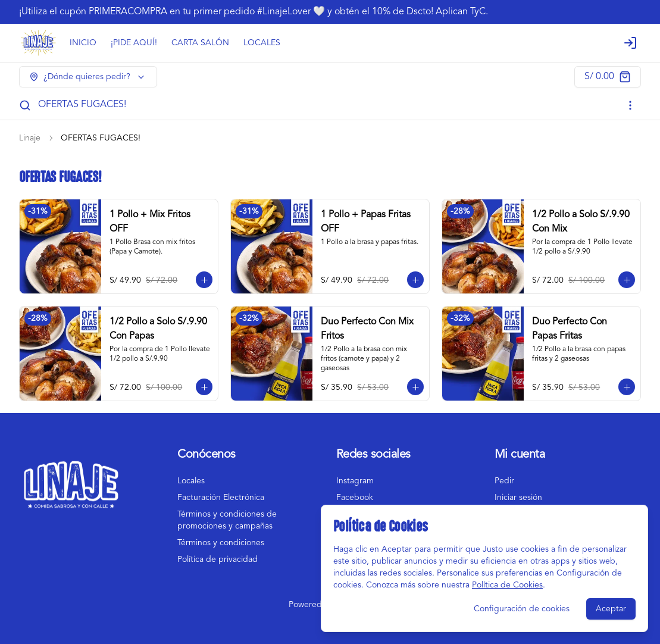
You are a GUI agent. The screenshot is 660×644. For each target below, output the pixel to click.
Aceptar (611, 609)
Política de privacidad (218, 559)
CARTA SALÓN (200, 43)
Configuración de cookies (522, 609)
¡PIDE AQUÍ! (134, 43)
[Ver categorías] (630, 105)
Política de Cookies (507, 585)
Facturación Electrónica (221, 498)
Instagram (355, 481)
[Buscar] (25, 105)
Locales (191, 481)
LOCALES (262, 43)
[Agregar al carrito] (204, 280)
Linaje (30, 138)
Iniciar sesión (518, 498)
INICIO (83, 43)
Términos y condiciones (221, 543)
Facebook (355, 498)
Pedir (504, 481)
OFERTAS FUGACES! (82, 105)
